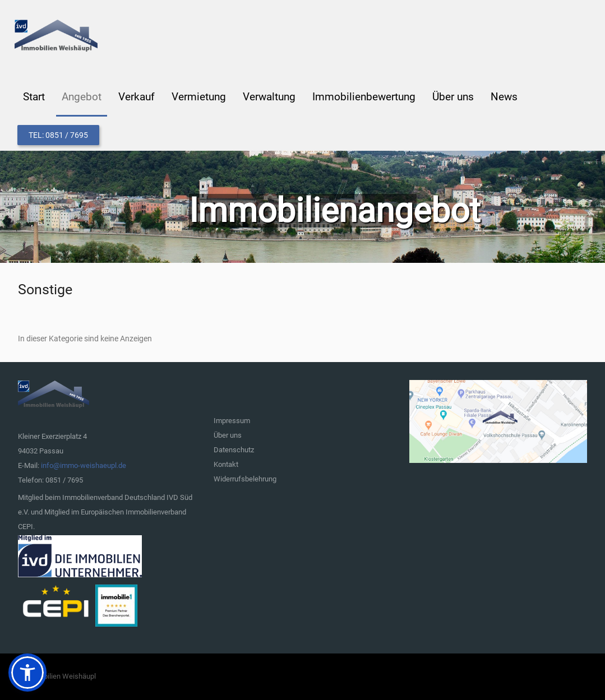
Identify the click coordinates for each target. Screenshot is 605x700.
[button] (27, 673)
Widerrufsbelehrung (245, 479)
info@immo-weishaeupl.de (84, 465)
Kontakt (226, 464)
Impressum (232, 421)
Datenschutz (234, 450)
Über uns (228, 435)
